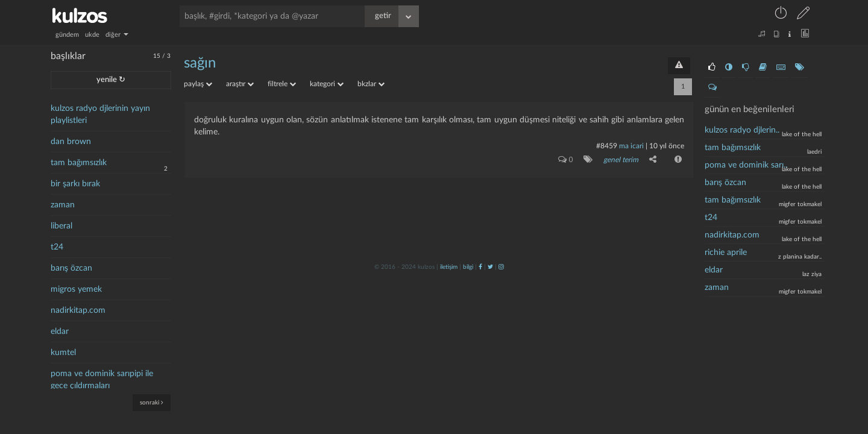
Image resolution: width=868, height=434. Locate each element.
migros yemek (76, 289)
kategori (327, 84)
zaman (63, 205)
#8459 (607, 146)
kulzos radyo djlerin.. (742, 130)
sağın (200, 63)
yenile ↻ (111, 80)
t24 (57, 247)
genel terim (621, 160)
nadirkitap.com (78, 310)
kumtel (63, 353)
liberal (61, 226)
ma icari (631, 146)
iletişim (449, 267)
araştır (240, 84)
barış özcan (71, 268)
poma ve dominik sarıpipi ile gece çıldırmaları (102, 380)
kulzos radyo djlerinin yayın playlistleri (100, 115)
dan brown (71, 142)
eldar (60, 332)
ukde (92, 35)
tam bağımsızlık (79, 163)
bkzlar (371, 84)
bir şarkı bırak (75, 184)
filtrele (282, 84)
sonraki (152, 402)
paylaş (198, 84)
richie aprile (726, 253)
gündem (67, 35)
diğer (117, 35)
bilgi (468, 267)
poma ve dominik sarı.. (746, 165)
